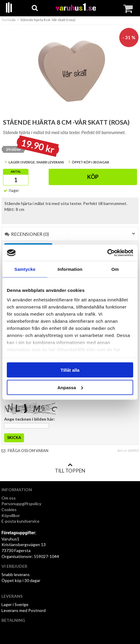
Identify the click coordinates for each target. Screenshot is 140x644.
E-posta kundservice (21, 521)
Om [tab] (115, 269)
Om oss (9, 498)
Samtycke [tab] (25, 269)
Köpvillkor (11, 515)
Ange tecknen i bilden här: (30, 419)
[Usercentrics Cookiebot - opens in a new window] (107, 253)
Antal (16, 171)
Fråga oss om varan (25, 451)
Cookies (9, 509)
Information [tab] (70, 269)
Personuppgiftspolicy (21, 504)
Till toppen (70, 468)
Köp (93, 177)
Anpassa (70, 387)
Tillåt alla (70, 370)
